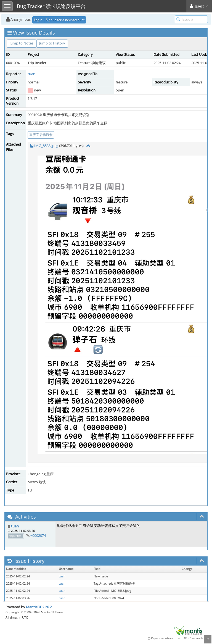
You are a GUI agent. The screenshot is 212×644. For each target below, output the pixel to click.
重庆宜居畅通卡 (41, 135)
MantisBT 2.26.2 (39, 607)
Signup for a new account (65, 20)
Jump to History (52, 43)
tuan (31, 74)
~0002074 (38, 535)
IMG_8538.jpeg (46, 146)
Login (38, 20)
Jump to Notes (22, 43)
